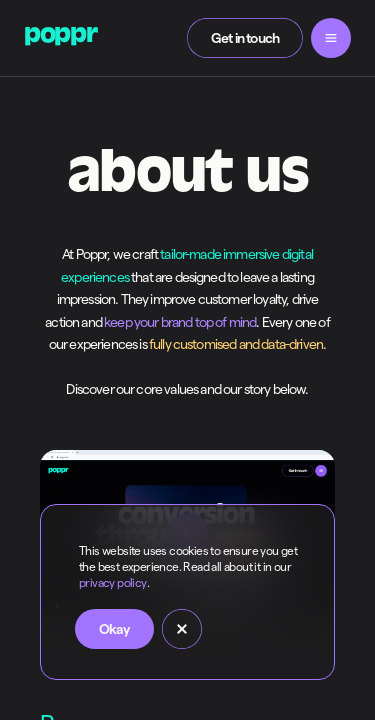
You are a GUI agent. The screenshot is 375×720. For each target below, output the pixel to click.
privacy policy (113, 582)
